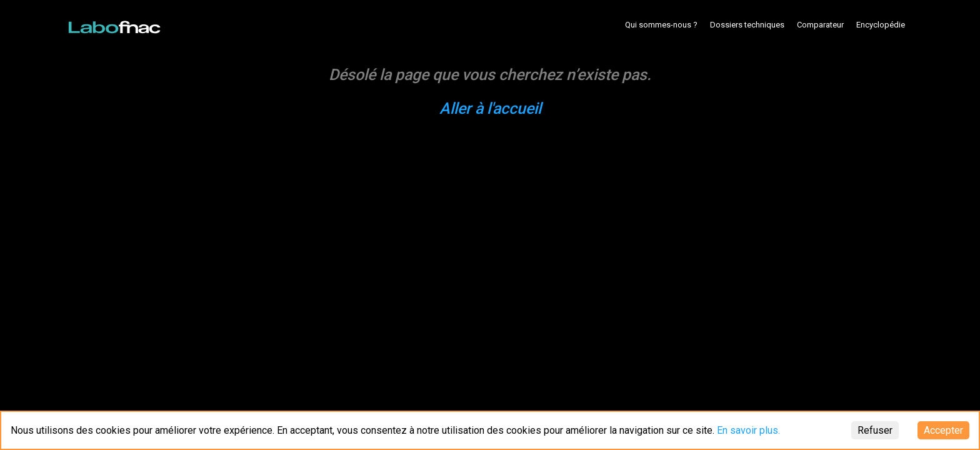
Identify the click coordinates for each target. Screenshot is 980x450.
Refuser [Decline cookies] (875, 430)
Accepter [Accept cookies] (943, 430)
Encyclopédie (881, 25)
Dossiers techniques (747, 25)
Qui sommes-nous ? (661, 25)
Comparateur (820, 25)
